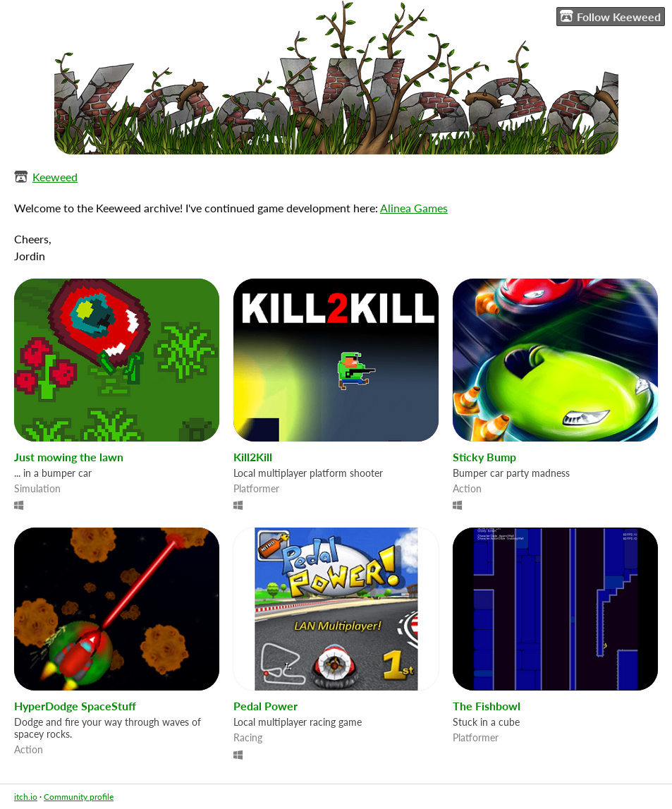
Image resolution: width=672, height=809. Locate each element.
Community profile (79, 797)
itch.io (26, 797)
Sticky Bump (484, 457)
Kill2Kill (253, 457)
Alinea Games (414, 208)
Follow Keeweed (610, 16)
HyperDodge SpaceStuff (75, 706)
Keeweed (55, 177)
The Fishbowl (487, 706)
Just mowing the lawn (69, 457)
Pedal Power (265, 706)
